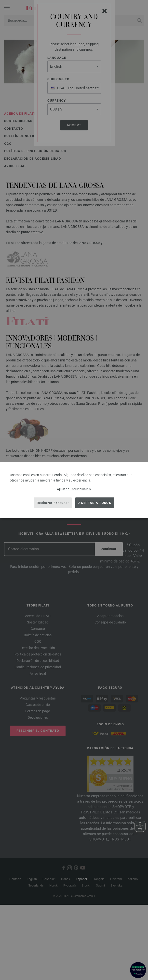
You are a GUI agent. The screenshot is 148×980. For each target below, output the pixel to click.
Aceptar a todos (95, 503)
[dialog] (74, 490)
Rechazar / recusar (53, 503)
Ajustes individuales (74, 489)
